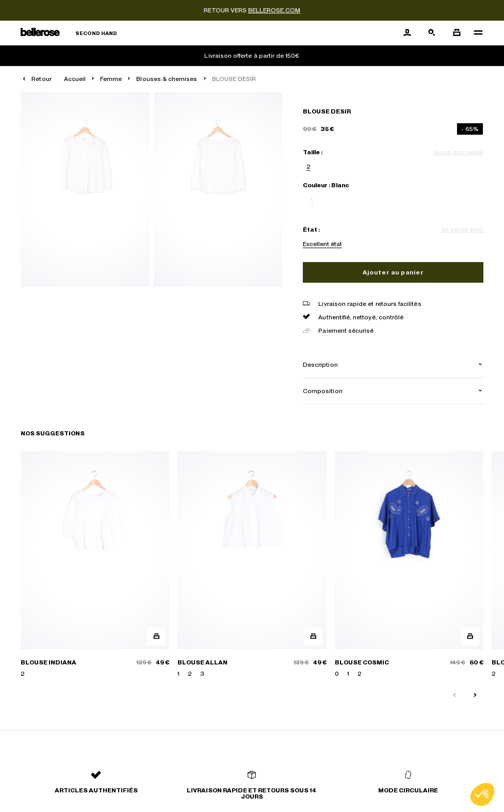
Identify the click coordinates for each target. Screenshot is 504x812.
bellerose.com (274, 10)
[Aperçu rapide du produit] (156, 636)
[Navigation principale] (475, 33)
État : (311, 230)
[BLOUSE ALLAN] (252, 565)
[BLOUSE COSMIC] (409, 565)
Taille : (313, 152)
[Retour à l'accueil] (69, 33)
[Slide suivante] (475, 695)
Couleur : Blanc (326, 185)
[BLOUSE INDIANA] (95, 565)
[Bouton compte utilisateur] (407, 33)
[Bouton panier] (457, 33)
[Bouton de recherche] (432, 33)
